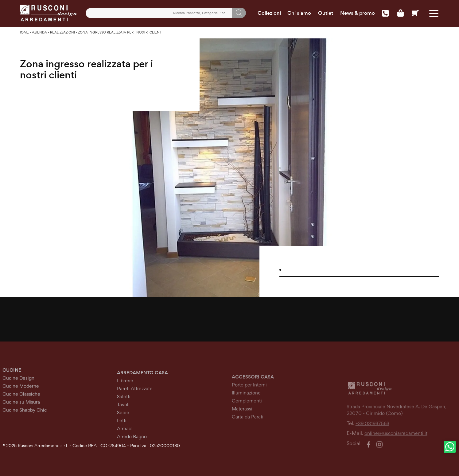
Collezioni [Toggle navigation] (269, 13)
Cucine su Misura (21, 409)
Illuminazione (246, 408)
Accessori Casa (253, 392)
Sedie (123, 423)
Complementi (247, 416)
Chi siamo (299, 13)
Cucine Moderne (21, 393)
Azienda (39, 32)
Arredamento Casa (142, 383)
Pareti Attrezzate (135, 399)
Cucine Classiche (21, 401)
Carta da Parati (248, 432)
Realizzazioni (62, 32)
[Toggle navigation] (434, 13)
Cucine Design (18, 385)
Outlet (326, 13)
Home (24, 32)
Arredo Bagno (132, 447)
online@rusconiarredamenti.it (396, 448)
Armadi (125, 439)
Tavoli (123, 415)
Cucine (12, 377)
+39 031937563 (372, 438)
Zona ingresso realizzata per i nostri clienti (120, 32)
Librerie (125, 391)
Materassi (242, 424)
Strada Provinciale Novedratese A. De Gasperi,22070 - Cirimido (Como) (397, 424)
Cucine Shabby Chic (25, 417)
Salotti (124, 407)
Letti (122, 431)
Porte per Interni (249, 400)
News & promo (358, 13)
